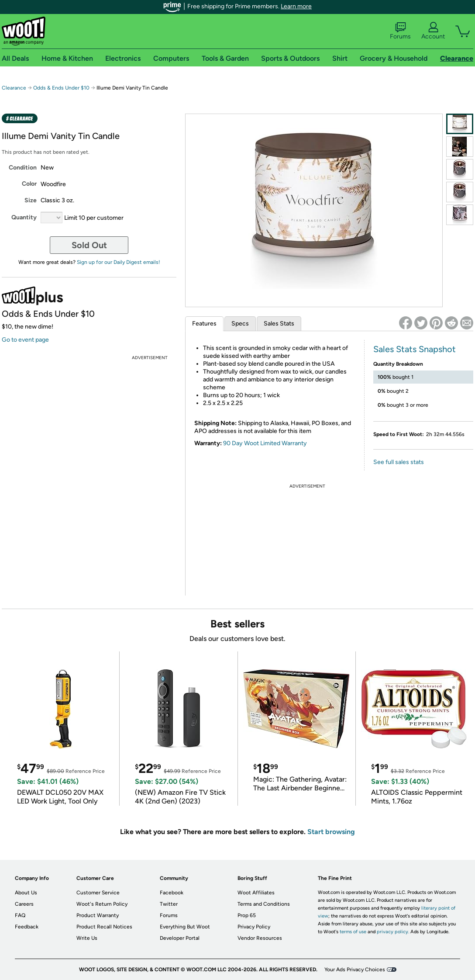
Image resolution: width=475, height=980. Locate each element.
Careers (24, 904)
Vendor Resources (260, 938)
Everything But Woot (185, 927)
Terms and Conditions (264, 904)
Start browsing (331, 832)
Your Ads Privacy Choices (355, 970)
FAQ (20, 915)
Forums (400, 31)
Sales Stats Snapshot (415, 349)
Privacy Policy (254, 927)
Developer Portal (180, 938)
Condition (23, 168)
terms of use (353, 932)
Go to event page (25, 340)
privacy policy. (393, 932)
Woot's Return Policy (102, 904)
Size (31, 200)
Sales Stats (279, 324)
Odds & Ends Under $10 (61, 88)
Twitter (169, 904)
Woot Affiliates (256, 893)
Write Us (87, 938)
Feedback (27, 927)
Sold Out (89, 245)
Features (204, 324)
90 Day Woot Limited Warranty (265, 443)
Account (433, 31)
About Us (26, 893)
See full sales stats (399, 462)
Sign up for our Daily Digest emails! (119, 262)
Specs (240, 324)
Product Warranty (98, 915)
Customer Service (98, 893)
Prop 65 (247, 915)
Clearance (14, 88)
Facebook (172, 893)
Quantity (24, 217)
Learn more (296, 6)
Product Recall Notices (104, 927)
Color (29, 184)
